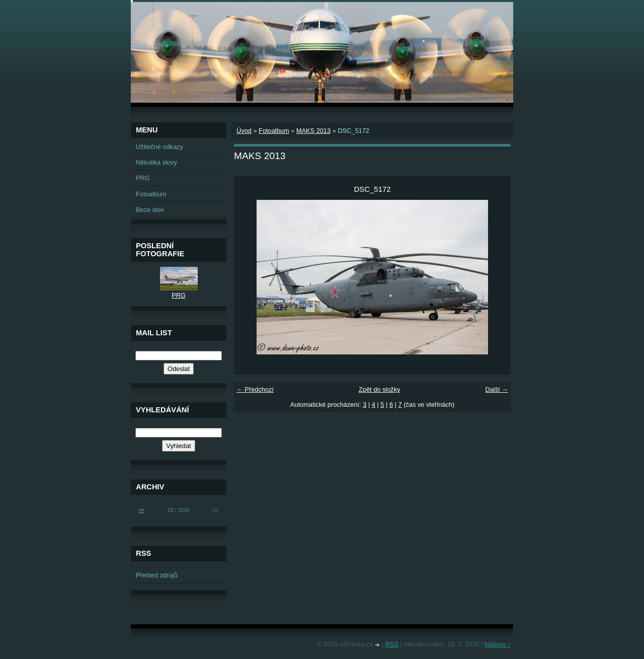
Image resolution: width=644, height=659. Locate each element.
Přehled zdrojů (157, 575)
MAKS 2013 (313, 131)
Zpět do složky (380, 389)
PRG (143, 178)
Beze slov (150, 210)
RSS (392, 644)
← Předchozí (255, 389)
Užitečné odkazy (159, 147)
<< (141, 510)
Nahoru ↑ (498, 644)
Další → (497, 389)
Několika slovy (156, 162)
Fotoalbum (274, 131)
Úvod (244, 131)
